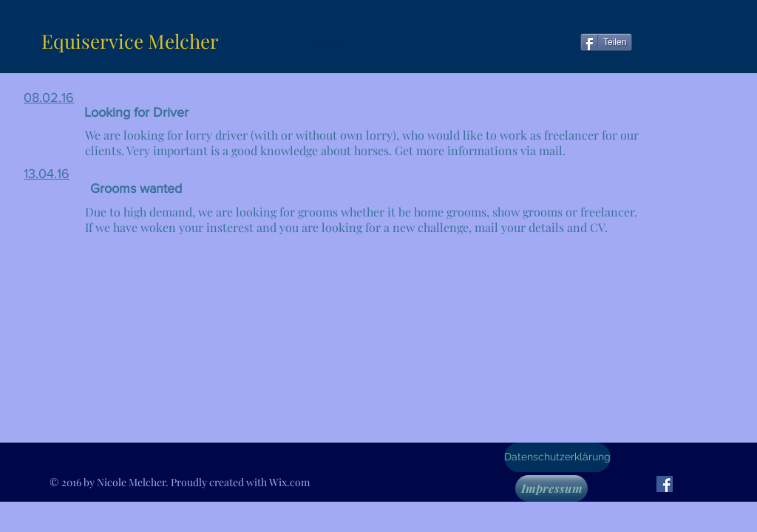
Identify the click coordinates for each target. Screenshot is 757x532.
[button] (328, 45)
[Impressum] (551, 488)
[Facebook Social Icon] (665, 484)
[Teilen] (606, 42)
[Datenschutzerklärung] (557, 457)
